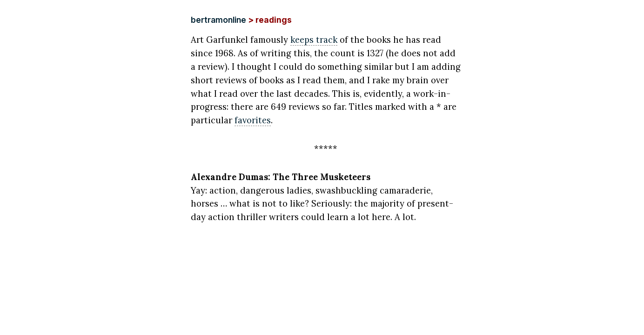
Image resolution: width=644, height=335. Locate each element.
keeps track (314, 40)
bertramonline (218, 20)
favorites (253, 120)
